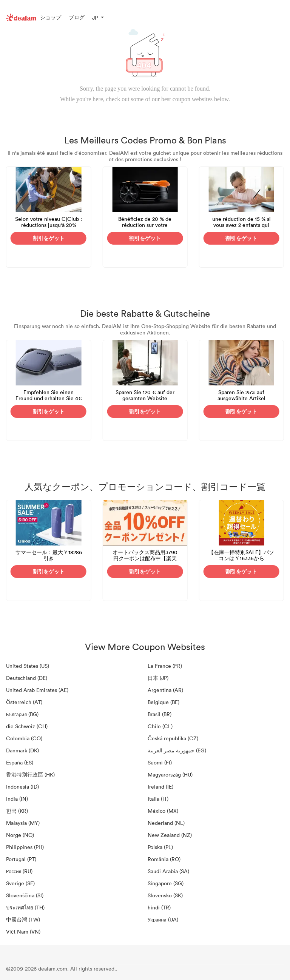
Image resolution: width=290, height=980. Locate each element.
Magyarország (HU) (170, 774)
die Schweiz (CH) (27, 726)
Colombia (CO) (24, 738)
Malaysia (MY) (23, 823)
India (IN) (17, 799)
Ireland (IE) (160, 787)
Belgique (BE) (164, 702)
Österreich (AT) (24, 702)
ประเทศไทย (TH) (25, 907)
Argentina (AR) (165, 690)
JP (95, 18)
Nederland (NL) (166, 823)
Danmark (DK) (22, 750)
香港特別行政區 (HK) (30, 774)
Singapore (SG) (166, 883)
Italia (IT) (158, 799)
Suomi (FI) (160, 762)
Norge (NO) (20, 835)
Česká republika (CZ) (173, 738)
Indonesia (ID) (22, 787)
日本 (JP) (158, 678)
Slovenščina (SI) (25, 895)
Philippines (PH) (25, 847)
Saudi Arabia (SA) (168, 871)
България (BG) (22, 714)
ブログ (77, 17)
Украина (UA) (163, 919)
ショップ (51, 17)
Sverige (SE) (20, 883)
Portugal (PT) (21, 859)
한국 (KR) (17, 811)
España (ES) (20, 762)
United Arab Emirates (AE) (37, 690)
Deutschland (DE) (27, 678)
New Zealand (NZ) (170, 835)
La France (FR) (165, 666)
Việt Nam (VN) (23, 931)
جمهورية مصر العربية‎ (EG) (177, 750)
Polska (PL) (160, 847)
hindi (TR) (159, 907)
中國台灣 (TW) (23, 919)
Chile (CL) (160, 726)
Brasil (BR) (160, 714)
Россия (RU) (19, 871)
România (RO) (164, 859)
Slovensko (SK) (165, 895)
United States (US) (28, 666)
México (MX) (163, 811)
